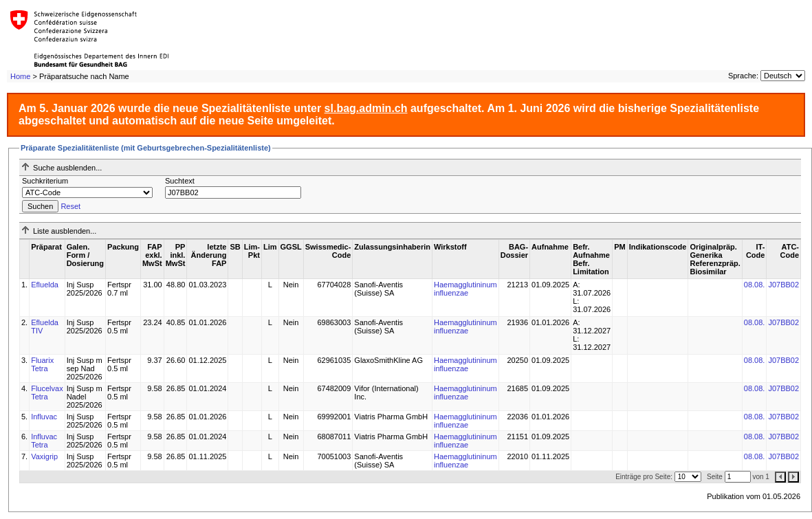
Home (20, 76)
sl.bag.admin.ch (366, 108)
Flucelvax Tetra (47, 393)
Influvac (44, 417)
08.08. (755, 285)
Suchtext (180, 181)
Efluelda (45, 285)
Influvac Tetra (44, 441)
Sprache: (743, 76)
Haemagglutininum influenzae (465, 289)
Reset (70, 206)
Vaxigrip (44, 456)
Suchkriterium (45, 181)
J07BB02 (783, 285)
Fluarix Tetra (42, 364)
